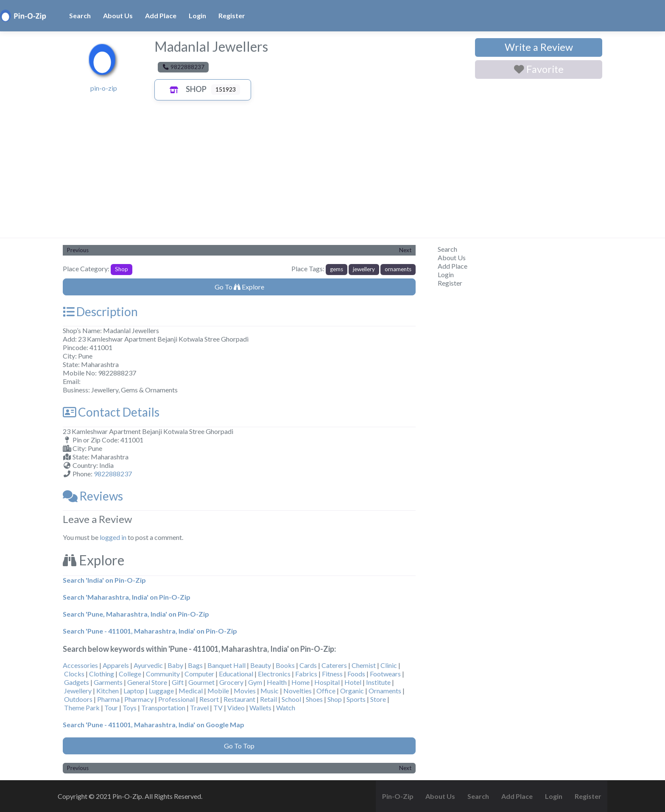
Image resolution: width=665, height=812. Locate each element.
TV (218, 708)
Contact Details (111, 412)
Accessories (80, 665)
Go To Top (239, 746)
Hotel (353, 682)
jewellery (364, 269)
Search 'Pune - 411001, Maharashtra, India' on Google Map (154, 724)
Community (163, 674)
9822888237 (113, 474)
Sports (356, 699)
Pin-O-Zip (398, 796)
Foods (356, 674)
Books (285, 665)
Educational (236, 674)
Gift (178, 682)
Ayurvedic (148, 665)
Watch (286, 708)
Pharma (108, 699)
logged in (113, 537)
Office (326, 691)
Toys (130, 708)
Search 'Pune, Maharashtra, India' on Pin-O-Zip (136, 614)
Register (232, 15)
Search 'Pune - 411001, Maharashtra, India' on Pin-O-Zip (150, 631)
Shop (186, 89)
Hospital (327, 682)
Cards (308, 665)
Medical (191, 691)
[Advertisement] (332, 174)
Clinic (389, 665)
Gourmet (201, 682)
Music (270, 691)
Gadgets (77, 682)
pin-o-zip (104, 88)
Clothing (102, 674)
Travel (199, 708)
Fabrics (306, 674)
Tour (111, 708)
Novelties (298, 691)
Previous (78, 250)
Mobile (218, 691)
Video (236, 708)
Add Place (161, 15)
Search (80, 15)
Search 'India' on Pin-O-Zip (104, 580)
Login (197, 15)
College (130, 674)
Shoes (314, 699)
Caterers (334, 665)
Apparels (116, 665)
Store (378, 699)
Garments (108, 682)
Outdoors (78, 699)
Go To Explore (239, 287)
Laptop (134, 691)
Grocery (231, 682)
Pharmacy (139, 699)
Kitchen (108, 691)
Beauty (261, 665)
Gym (255, 682)
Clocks (74, 674)
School (291, 699)
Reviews (93, 496)
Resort (209, 699)
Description (100, 311)
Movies (245, 691)
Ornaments (385, 691)
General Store (147, 682)
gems (337, 269)
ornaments (398, 269)
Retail (268, 699)
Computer (199, 674)
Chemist (364, 665)
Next (405, 250)
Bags (195, 665)
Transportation (163, 708)
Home (300, 682)
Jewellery (78, 691)
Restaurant (239, 699)
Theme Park (82, 708)
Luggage (161, 691)
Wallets (260, 708)
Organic (352, 691)
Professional (176, 699)
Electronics (274, 674)
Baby (175, 665)
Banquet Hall (226, 665)
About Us (118, 15)
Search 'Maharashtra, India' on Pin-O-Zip (127, 597)
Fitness (332, 674)
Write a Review (539, 47)
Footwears (385, 674)
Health (277, 682)
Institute (378, 682)
